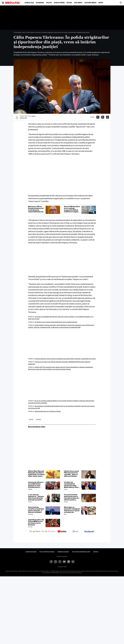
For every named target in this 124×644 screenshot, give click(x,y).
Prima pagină (17, 32)
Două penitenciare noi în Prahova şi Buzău (48, 411)
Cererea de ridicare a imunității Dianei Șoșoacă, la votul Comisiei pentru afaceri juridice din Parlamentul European (36, 485)
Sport (101, 3)
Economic (40, 3)
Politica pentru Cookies (47, 552)
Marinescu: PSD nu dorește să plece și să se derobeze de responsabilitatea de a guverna (36, 209)
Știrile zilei (29, 3)
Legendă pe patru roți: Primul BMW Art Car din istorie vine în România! (36, 522)
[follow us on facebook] (89, 532)
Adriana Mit (23, 118)
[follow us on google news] (35, 532)
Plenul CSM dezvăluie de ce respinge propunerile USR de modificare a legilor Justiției (72, 209)
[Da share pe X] (103, 117)
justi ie (31, 419)
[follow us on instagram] (76, 532)
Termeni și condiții (63, 552)
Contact (96, 552)
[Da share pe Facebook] (98, 117)
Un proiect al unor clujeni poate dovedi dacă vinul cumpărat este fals (56, 322)
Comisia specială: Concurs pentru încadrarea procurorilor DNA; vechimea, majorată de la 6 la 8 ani (65, 359)
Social (69, 3)
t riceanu (38, 419)
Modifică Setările (62, 556)
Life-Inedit (78, 3)
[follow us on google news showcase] (48, 532)
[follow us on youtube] (62, 532)
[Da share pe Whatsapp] (108, 117)
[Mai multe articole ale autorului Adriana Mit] (17, 117)
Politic (49, 3)
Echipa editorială (31, 552)
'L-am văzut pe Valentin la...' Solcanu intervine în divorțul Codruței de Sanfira (36, 497)
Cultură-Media (90, 3)
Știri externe (59, 3)
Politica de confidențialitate (81, 552)
